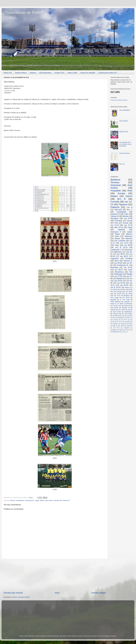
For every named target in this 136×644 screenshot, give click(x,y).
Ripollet (129, 274)
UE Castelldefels (125, 110)
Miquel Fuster (124, 132)
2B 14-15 (119, 322)
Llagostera (115, 258)
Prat (116, 223)
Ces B (129, 207)
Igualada (113, 300)
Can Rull (116, 328)
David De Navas (124, 153)
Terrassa (115, 182)
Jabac (121, 304)
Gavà (126, 214)
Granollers (114, 218)
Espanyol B (115, 214)
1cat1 (130, 270)
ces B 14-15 (121, 247)
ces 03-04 (118, 281)
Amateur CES (59, 73)
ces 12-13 (124, 243)
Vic (131, 278)
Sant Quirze (114, 308)
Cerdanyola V (116, 250)
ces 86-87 (121, 254)
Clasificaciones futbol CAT (108, 73)
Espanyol (129, 250)
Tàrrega (119, 292)
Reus (117, 261)
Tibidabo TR (126, 308)
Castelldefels (20, 500)
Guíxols (123, 290)
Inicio (57, 593)
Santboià (121, 230)
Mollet (127, 288)
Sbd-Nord (130, 326)
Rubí (130, 191)
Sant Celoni (117, 312)
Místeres (33, 73)
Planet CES (8, 73)
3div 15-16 (119, 227)
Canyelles (126, 328)
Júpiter (37, 500)
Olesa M (127, 306)
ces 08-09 (114, 290)
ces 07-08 (118, 276)
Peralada (129, 258)
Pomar (130, 310)
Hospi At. (113, 304)
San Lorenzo (114, 320)
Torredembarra (115, 332)
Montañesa (119, 272)
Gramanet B (116, 232)
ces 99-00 (128, 245)
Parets (128, 318)
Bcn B (121, 199)
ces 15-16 (128, 225)
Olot (131, 272)
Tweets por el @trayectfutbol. (119, 100)
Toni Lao (122, 164)
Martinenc (118, 252)
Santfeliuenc (128, 312)
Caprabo (127, 302)
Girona (130, 221)
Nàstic (118, 234)
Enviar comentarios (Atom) (21, 597)
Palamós (115, 207)
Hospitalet (116, 191)
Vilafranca (128, 236)
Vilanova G (128, 261)
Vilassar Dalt (58, 500)
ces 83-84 (116, 316)
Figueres (123, 204)
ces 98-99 (129, 294)
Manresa (129, 238)
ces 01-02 (128, 267)
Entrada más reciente (13, 593)
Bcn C (130, 210)
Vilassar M (66, 500)
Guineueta (123, 324)
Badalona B (121, 278)
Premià (126, 223)
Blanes (13, 500)
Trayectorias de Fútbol (24, 13)
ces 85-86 (129, 292)
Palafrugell (118, 274)
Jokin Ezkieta (123, 121)
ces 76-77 (124, 320)
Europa (121, 193)
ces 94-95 (126, 298)
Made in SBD (72, 73)
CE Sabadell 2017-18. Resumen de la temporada (125, 144)
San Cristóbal (120, 241)
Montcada (114, 267)
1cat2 (123, 316)
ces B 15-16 (115, 287)
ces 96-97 (124, 256)
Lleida (130, 227)
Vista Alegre (128, 314)
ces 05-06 (118, 263)
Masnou (129, 234)
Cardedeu (127, 322)
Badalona (115, 180)
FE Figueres (114, 324)
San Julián (121, 326)
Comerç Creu (117, 306)
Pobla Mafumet (116, 302)
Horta (117, 236)
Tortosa (113, 310)
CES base (115, 245)
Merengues (121, 318)
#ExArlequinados (45, 73)
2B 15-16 (117, 296)
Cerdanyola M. (29, 500)
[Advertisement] (55, 575)
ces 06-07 (119, 270)
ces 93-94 (117, 294)
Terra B (128, 330)
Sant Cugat (114, 298)
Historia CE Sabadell (88, 73)
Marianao (129, 304)
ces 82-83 (122, 310)
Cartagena (114, 330)
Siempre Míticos (21, 73)
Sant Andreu (49, 500)
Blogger (114, 636)
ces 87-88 (128, 218)
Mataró (42, 500)
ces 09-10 (121, 283)
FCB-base (118, 221)
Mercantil (118, 210)
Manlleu (126, 216)
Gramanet (116, 185)
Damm (129, 196)
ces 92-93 (124, 285)
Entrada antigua (99, 593)
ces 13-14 (115, 225)
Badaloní (127, 296)
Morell (121, 330)
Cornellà (115, 202)
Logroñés (124, 332)
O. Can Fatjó (125, 300)
